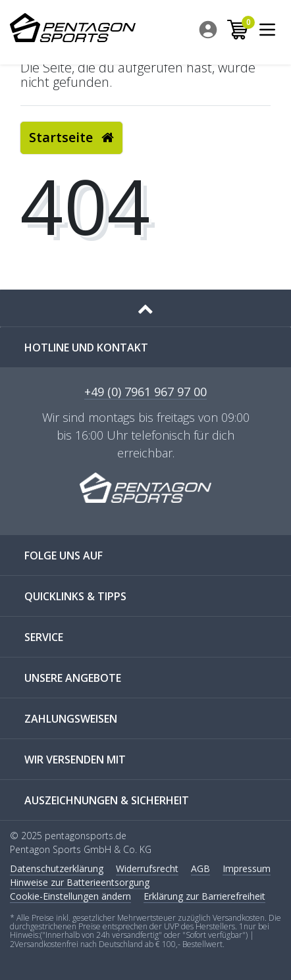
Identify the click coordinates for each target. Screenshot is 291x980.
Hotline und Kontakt (86, 348)
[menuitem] (209, 30)
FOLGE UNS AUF (64, 555)
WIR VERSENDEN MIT (75, 760)
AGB (200, 868)
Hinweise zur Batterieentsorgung (80, 882)
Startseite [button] (71, 137)
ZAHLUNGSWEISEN (71, 719)
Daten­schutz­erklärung (57, 868)
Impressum (247, 868)
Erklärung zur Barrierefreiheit (204, 896)
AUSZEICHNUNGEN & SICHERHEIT (107, 800)
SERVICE (44, 637)
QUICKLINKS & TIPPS (75, 596)
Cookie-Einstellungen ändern (70, 896)
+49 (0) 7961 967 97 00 (145, 393)
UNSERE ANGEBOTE (73, 678)
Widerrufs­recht (147, 868)
